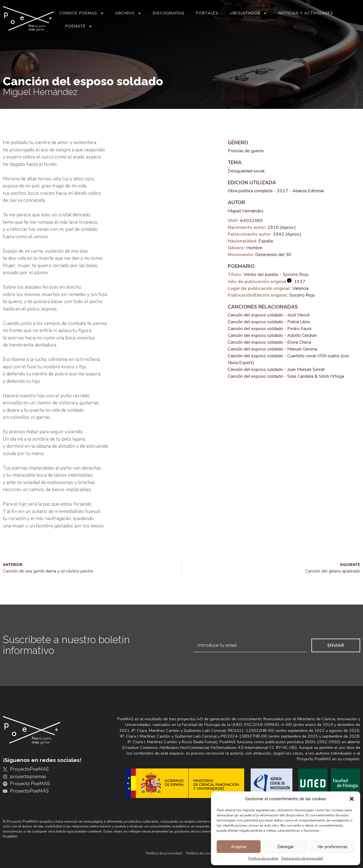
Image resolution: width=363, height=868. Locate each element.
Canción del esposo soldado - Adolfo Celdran (272, 335)
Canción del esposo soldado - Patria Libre (269, 322)
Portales (207, 13)
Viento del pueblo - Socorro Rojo (276, 274)
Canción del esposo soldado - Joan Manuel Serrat (276, 369)
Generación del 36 (273, 255)
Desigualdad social (246, 171)
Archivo (128, 13)
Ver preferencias (333, 847)
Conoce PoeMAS (82, 13)
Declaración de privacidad (302, 858)
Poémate (79, 26)
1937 (300, 282)
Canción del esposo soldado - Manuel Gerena (272, 349)
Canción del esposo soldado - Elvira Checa (269, 342)
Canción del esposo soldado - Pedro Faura (270, 329)
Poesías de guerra (246, 151)
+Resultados (248, 13)
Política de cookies (263, 858)
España (266, 241)
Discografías (169, 13)
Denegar (286, 847)
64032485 (252, 221)
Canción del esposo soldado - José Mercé (269, 315)
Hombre (254, 248)
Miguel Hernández (246, 211)
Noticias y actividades (306, 13)
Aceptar (239, 847)
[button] (352, 799)
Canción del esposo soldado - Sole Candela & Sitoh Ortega (286, 376)
